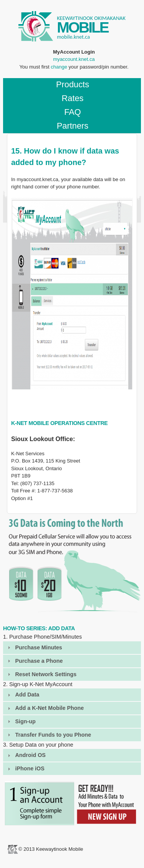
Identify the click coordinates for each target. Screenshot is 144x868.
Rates (72, 98)
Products (73, 84)
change (59, 67)
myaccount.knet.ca (74, 59)
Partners (73, 126)
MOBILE (83, 27)
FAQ (73, 112)
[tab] (72, 648)
